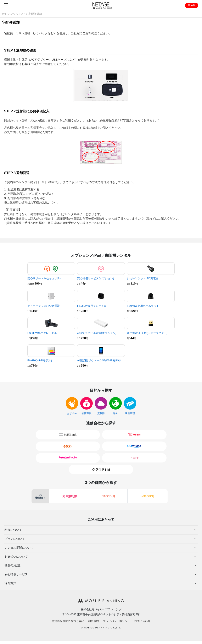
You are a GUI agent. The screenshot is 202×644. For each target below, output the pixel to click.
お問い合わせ (142, 621)
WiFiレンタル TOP (13, 14)
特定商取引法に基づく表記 (68, 621)
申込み (192, 5)
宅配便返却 (35, 14)
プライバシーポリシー (117, 621)
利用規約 (94, 621)
